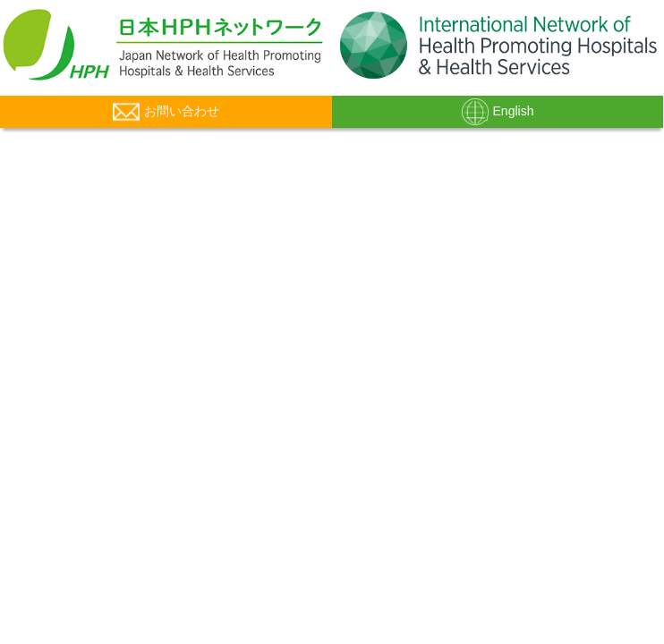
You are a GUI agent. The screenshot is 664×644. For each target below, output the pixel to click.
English (498, 112)
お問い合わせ (166, 112)
